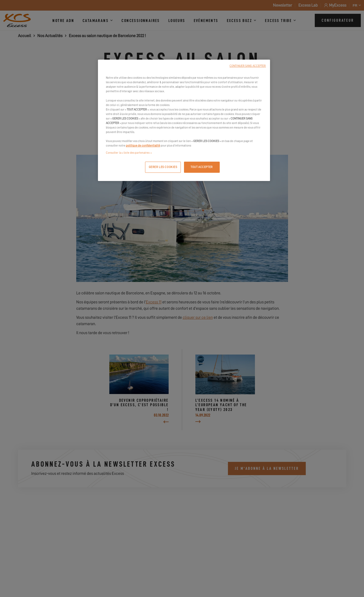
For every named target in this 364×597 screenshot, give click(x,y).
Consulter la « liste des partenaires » (129, 153)
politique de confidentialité (143, 146)
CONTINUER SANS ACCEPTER (248, 66)
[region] (184, 120)
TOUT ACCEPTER (202, 167)
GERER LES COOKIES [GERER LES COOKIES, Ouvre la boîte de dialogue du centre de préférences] (163, 167)
